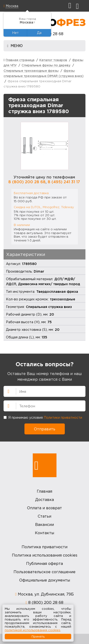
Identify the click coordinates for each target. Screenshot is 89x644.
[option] (45, 146)
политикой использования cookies (33, 630)
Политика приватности (44, 547)
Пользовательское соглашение (44, 572)
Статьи (44, 516)
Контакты (44, 533)
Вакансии (44, 524)
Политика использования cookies (45, 555)
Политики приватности (63, 417)
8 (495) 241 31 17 (64, 182)
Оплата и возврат (44, 508)
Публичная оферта (44, 563)
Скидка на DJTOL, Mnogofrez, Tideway (44, 207)
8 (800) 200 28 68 (27, 182)
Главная (44, 491)
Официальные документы (45, 580)
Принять (38, 636)
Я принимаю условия (43, 417)
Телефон (6, 405)
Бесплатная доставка (31, 193)
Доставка (44, 500)
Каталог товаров (53, 60)
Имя (6, 391)
